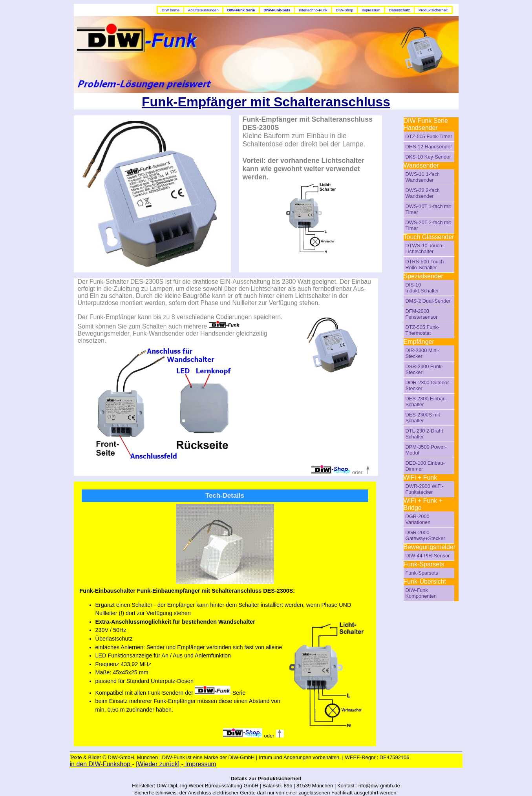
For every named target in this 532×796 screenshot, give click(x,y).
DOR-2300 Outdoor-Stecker (428, 385)
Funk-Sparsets (422, 573)
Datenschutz (399, 10)
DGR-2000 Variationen (418, 519)
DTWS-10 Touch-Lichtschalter (425, 248)
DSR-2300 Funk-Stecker (424, 369)
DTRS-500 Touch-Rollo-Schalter (426, 265)
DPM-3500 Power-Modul (426, 450)
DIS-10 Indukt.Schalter (422, 288)
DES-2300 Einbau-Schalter (427, 402)
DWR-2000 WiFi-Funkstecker (425, 489)
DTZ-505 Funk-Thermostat (423, 330)
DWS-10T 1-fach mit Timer (428, 209)
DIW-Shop (344, 10)
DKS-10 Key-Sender (428, 157)
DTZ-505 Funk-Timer (429, 136)
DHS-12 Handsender (429, 147)
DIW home (171, 10)
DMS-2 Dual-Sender (428, 301)
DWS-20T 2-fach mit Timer (428, 225)
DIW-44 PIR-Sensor (428, 556)
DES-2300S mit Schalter (423, 418)
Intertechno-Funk (313, 10)
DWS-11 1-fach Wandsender (423, 177)
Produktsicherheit (433, 10)
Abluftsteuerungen (203, 10)
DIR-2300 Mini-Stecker (422, 353)
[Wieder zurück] (159, 764)
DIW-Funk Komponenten (421, 593)
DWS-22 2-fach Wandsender (423, 193)
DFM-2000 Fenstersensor (422, 314)
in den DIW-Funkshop (101, 764)
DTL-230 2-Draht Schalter (424, 434)
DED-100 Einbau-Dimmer (425, 466)
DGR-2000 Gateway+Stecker (425, 535)
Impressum (371, 10)
